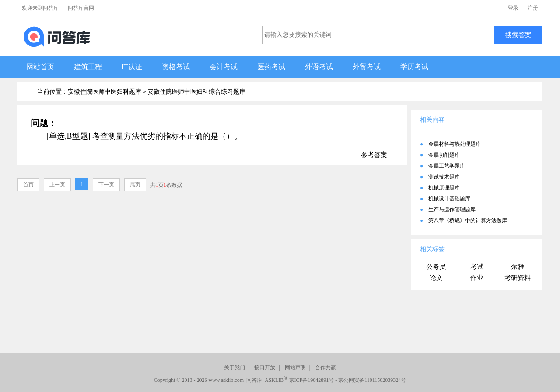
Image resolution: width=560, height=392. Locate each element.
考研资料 (518, 278)
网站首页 (40, 67)
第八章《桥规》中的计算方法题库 (468, 220)
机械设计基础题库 (449, 199)
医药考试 (271, 67)
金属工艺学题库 (447, 166)
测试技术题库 (444, 177)
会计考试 (224, 67)
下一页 (106, 185)
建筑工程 (88, 67)
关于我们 (234, 367)
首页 (28, 185)
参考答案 (374, 155)
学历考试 (414, 67)
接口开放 (265, 367)
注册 (533, 8)
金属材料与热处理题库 (455, 144)
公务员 (436, 267)
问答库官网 (81, 8)
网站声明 (295, 367)
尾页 (135, 185)
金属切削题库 (444, 155)
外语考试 (319, 67)
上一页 (57, 185)
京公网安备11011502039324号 (372, 380)
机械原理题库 (444, 188)
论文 (436, 278)
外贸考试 (367, 67)
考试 (477, 267)
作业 (477, 278)
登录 (513, 8)
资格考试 (176, 67)
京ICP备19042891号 (312, 380)
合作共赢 (325, 367)
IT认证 (132, 67)
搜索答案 (518, 35)
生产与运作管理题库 (452, 210)
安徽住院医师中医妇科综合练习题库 (196, 92)
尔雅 (518, 267)
